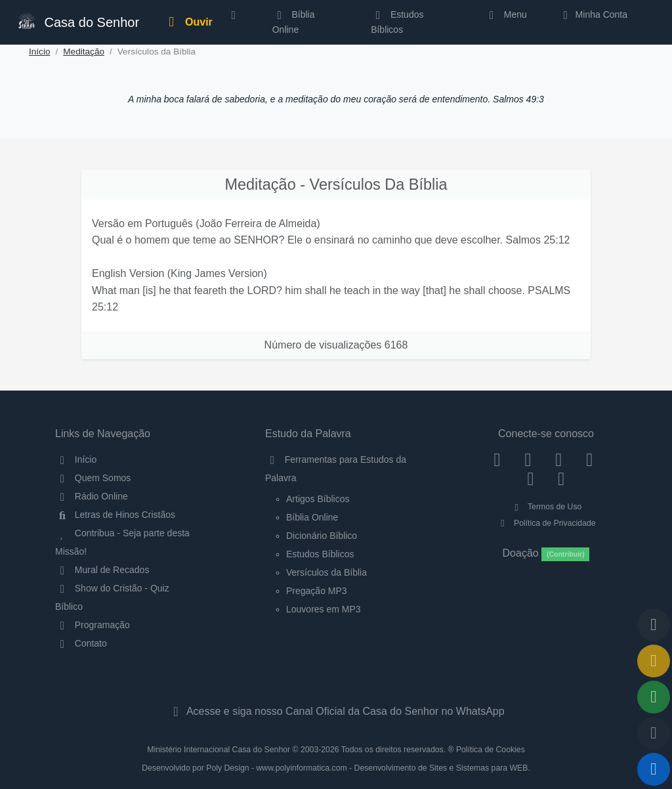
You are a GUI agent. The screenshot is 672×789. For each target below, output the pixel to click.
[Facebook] (497, 459)
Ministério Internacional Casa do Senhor (219, 750)
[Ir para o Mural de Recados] (654, 661)
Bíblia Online (294, 22)
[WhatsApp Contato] (531, 479)
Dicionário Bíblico (322, 536)
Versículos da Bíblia (326, 572)
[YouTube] (590, 459)
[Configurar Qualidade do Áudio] (654, 733)
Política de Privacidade (546, 523)
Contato (81, 643)
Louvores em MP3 (324, 609)
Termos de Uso (546, 507)
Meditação (84, 52)
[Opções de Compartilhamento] (654, 697)
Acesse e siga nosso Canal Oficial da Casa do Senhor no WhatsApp (336, 711)
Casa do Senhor (77, 21)
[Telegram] (561, 479)
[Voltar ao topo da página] (654, 625)
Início (40, 52)
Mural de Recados (102, 570)
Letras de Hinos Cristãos (115, 515)
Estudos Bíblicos (397, 22)
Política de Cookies (491, 750)
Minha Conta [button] (593, 14)
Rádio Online (92, 496)
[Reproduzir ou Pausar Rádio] (654, 769)
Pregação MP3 (317, 591)
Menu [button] (506, 14)
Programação (93, 625)
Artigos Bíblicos (318, 499)
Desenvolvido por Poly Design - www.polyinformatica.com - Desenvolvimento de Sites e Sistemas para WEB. (336, 768)
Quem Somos (93, 478)
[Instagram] (528, 459)
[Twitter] (559, 459)
